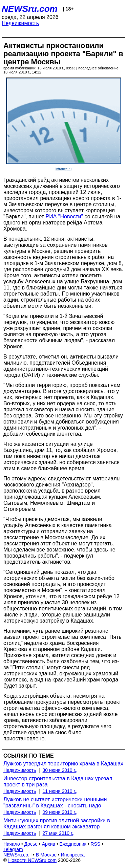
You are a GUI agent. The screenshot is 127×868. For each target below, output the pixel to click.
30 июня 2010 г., (60, 770)
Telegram (13, 849)
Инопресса (73, 855)
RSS (95, 844)
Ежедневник (73, 844)
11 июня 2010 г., (60, 791)
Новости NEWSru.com (32, 860)
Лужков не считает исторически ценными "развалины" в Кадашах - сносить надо (55, 802)
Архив (49, 844)
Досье (31, 844)
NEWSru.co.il (17, 855)
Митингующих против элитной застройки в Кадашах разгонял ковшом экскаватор (57, 823)
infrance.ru (63, 169)
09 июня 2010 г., (60, 812)
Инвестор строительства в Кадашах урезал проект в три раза (58, 782)
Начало (12, 844)
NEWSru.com (30, 9)
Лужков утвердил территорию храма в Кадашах (63, 764)
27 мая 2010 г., (59, 833)
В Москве (46, 855)
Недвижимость (20, 23)
